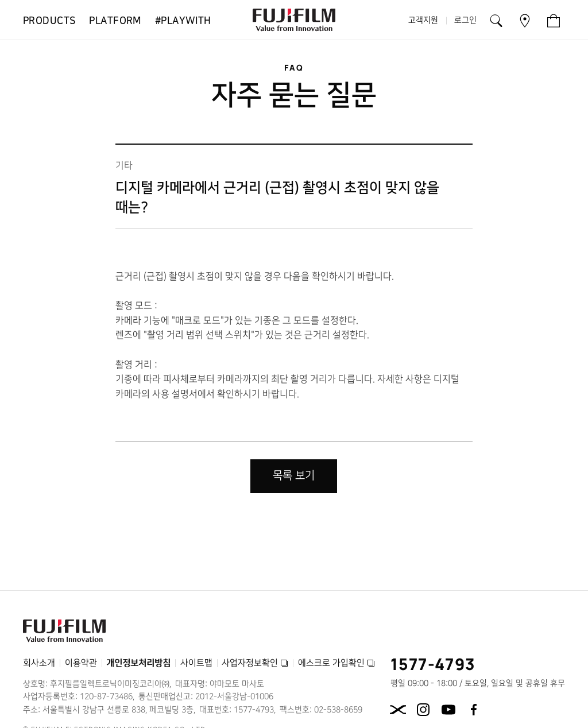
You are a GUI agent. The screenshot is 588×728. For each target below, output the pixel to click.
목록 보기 (294, 476)
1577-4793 (433, 664)
